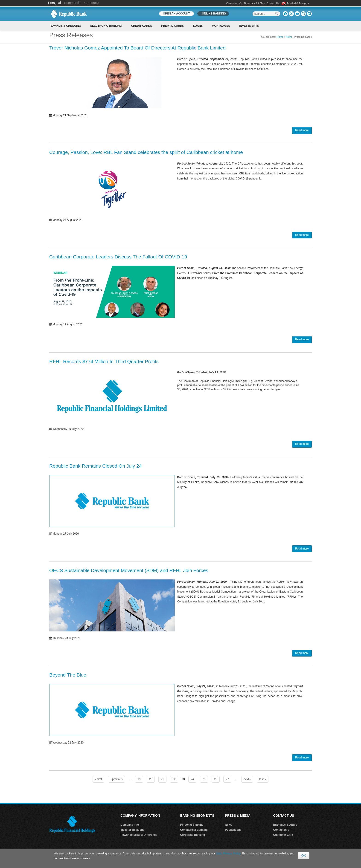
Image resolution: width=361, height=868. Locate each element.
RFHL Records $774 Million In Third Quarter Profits (104, 361)
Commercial (73, 3)
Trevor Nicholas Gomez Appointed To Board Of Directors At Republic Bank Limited (137, 48)
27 (227, 779)
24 (192, 779)
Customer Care (283, 835)
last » (263, 779)
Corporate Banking (192, 835)
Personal (55, 3)
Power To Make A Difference (139, 835)
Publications (233, 830)
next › (247, 779)
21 (162, 779)
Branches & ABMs (255, 3)
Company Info (234, 3)
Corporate (91, 3)
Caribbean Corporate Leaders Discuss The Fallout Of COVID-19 (118, 257)
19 (139, 779)
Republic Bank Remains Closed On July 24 (96, 466)
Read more (302, 130)
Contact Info (281, 830)
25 (204, 779)
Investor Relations (132, 830)
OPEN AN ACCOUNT (176, 14)
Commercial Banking (194, 830)
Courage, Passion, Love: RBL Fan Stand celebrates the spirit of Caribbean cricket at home (146, 152)
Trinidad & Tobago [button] (298, 3)
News (289, 37)
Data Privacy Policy (228, 854)
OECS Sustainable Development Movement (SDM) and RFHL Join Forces (129, 570)
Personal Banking (192, 825)
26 (216, 779)
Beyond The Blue (68, 675)
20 (151, 779)
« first (98, 779)
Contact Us (273, 3)
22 (174, 779)
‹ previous (117, 779)
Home (280, 37)
